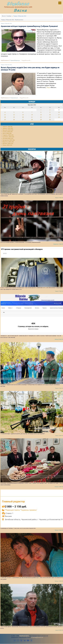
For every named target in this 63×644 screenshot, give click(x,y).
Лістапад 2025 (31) (8, 138)
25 (5, 120)
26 (14, 120)
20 (23, 117)
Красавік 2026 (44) (8, 130)
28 (32, 120)
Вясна (20, 10)
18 (5, 117)
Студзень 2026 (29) (8, 135)
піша (48, 88)
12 (14, 115)
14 (32, 115)
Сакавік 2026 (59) (7, 132)
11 (5, 115)
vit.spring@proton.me (37, 637)
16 (50, 115)
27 (23, 120)
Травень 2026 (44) (8, 128)
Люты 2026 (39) (7, 133)
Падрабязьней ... (27, 60)
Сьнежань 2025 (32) (8, 137)
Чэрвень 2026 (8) (7, 127)
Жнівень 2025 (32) (8, 144)
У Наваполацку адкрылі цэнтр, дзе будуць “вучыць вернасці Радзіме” (23, 434)
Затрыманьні (14, 98)
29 (41, 120)
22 (41, 117)
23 (50, 117)
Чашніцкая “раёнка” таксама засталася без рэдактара (18, 528)
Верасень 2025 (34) (8, 142)
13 (23, 115)
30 (50, 120)
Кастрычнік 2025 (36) (9, 140)
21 (32, 117)
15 (41, 115)
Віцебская (18, 4)
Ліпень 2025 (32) (7, 145)
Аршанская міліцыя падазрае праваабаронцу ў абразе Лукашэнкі (29, 26)
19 (14, 117)
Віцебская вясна (24, 636)
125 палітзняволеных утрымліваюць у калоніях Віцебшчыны (20, 242)
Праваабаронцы (15, 60)
